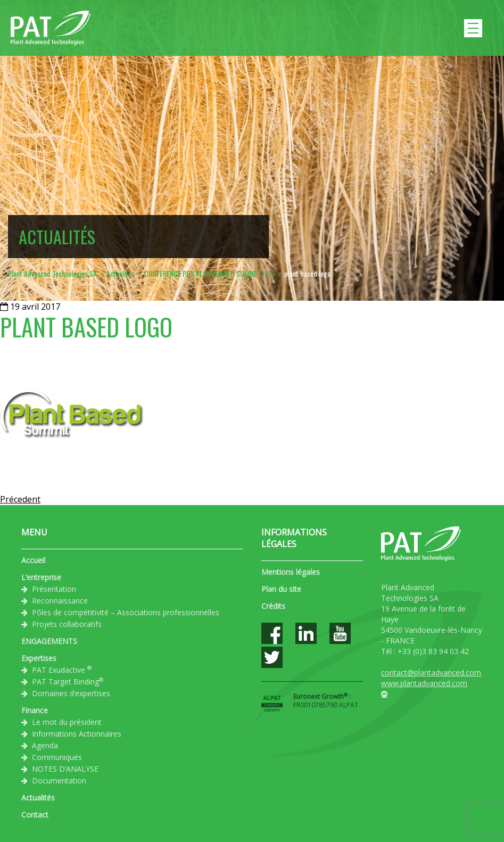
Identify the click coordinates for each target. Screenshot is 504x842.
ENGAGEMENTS (49, 641)
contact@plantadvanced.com (431, 672)
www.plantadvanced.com (424, 683)
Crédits (273, 606)
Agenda (45, 745)
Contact (35, 815)
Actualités (38, 798)
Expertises (39, 658)
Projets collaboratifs (67, 624)
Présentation (54, 589)
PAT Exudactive (62, 670)
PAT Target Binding (68, 681)
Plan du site (281, 589)
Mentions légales (291, 572)
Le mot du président (67, 722)
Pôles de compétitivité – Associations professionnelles (126, 612)
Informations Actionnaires (77, 734)
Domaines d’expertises (71, 693)
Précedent (20, 499)
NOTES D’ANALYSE (65, 769)
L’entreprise (41, 577)
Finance (35, 710)
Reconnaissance (60, 601)
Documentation (59, 781)
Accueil (33, 560)
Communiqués (57, 757)
